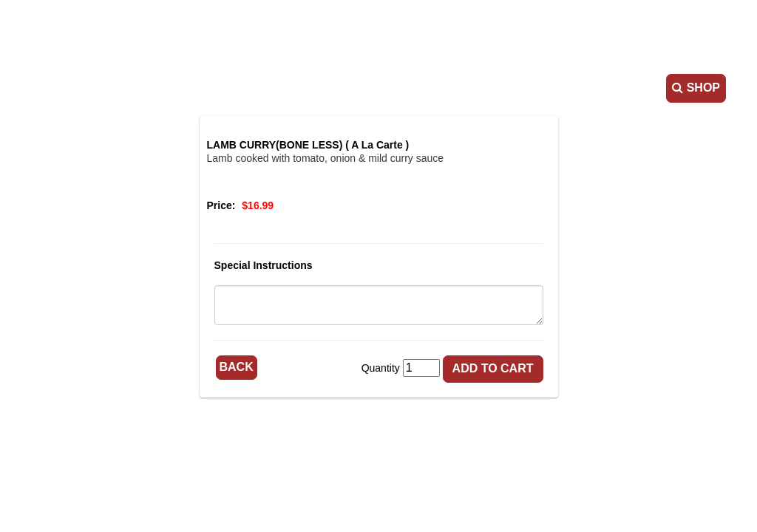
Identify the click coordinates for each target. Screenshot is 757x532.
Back (237, 367)
